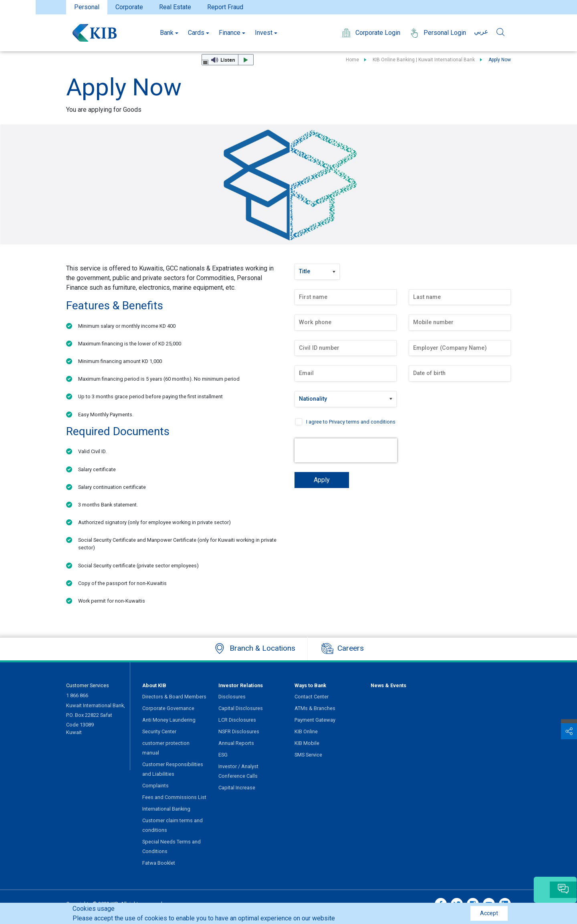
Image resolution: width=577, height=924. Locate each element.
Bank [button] (167, 33)
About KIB (154, 685)
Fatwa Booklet (159, 863)
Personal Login (437, 33)
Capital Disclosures (241, 708)
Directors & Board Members (174, 697)
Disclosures (232, 697)
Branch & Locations (254, 649)
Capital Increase (237, 788)
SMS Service (308, 755)
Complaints (155, 786)
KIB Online (306, 731)
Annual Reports (236, 743)
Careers (343, 649)
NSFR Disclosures (239, 731)
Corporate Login (370, 33)
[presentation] (346, 450)
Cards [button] (196, 33)
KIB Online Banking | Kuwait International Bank (424, 60)
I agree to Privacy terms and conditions (351, 422)
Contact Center (312, 697)
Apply (322, 480)
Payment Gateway (315, 720)
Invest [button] (264, 33)
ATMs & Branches (315, 708)
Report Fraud (225, 7)
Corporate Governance (168, 708)
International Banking (166, 809)
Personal (87, 7)
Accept (489, 913)
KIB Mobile (307, 743)
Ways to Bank (310, 685)
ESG (223, 755)
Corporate (129, 7)
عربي (481, 31)
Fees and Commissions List (174, 797)
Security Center (159, 731)
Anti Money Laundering (169, 720)
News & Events (388, 685)
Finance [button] (230, 33)
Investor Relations (241, 685)
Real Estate (175, 7)
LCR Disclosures (237, 720)
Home (352, 60)
